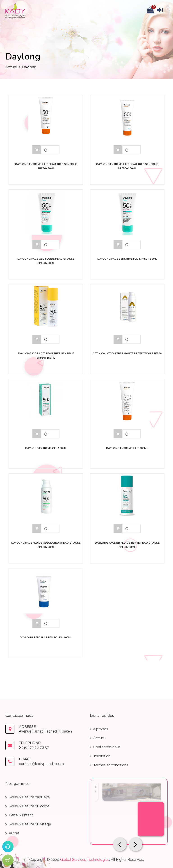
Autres (14, 833)
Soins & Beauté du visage (30, 824)
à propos (101, 729)
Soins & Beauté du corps (29, 806)
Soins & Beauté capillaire (29, 797)
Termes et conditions (111, 765)
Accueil (11, 67)
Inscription (102, 756)
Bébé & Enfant (21, 815)
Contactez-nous (107, 747)
